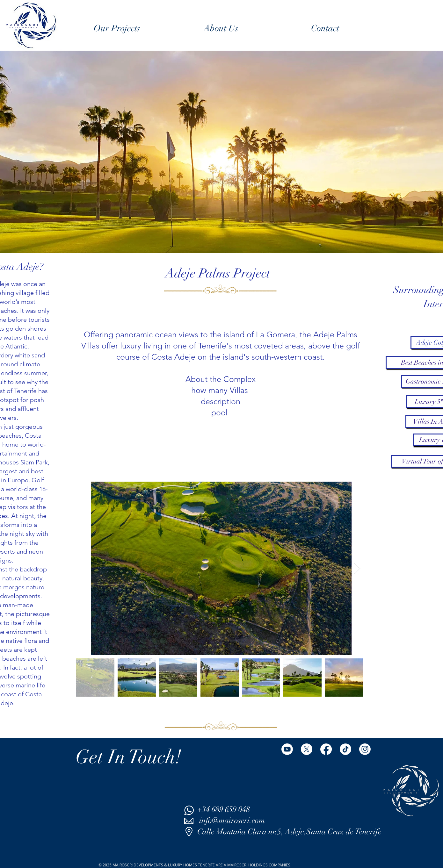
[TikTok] (345, 749)
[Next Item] (357, 568)
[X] (307, 749)
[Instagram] (365, 749)
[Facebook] (326, 749)
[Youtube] (287, 749)
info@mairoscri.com (232, 820)
